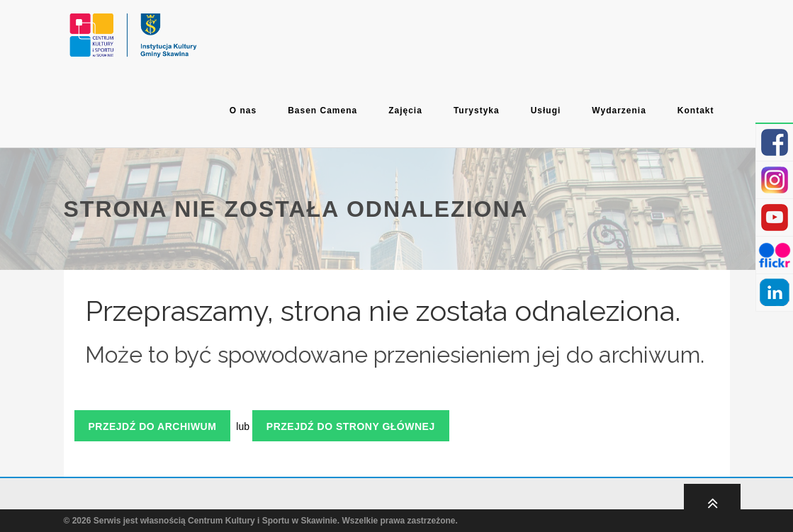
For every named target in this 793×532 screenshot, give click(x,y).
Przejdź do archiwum (153, 426)
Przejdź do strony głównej (351, 426)
